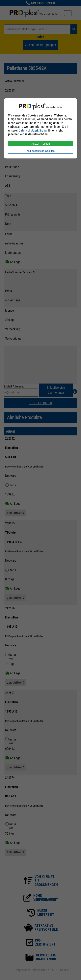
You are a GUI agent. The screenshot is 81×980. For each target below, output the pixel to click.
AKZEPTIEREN (41, 144)
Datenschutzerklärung (33, 130)
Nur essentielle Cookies (41, 151)
